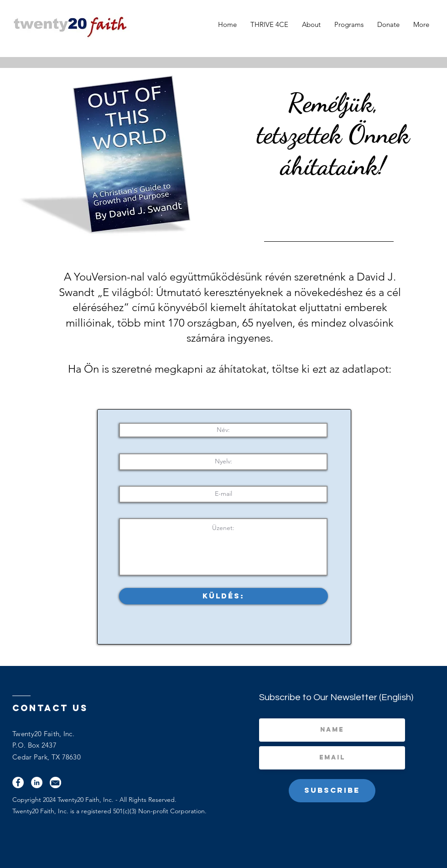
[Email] (55, 782)
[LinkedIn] (37, 782)
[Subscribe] (332, 791)
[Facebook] (18, 782)
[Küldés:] (223, 596)
